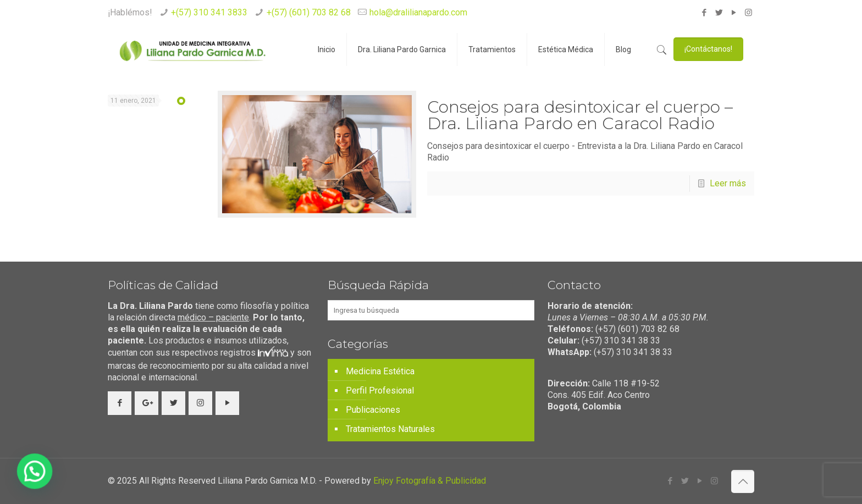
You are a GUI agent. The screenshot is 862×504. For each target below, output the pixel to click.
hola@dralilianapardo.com (418, 12)
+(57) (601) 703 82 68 (309, 12)
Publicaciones (373, 410)
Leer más (728, 183)
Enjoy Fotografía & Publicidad (430, 481)
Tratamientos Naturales (390, 429)
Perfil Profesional (380, 391)
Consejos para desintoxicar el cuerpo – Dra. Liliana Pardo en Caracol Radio (580, 115)
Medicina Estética (380, 371)
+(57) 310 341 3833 (209, 12)
